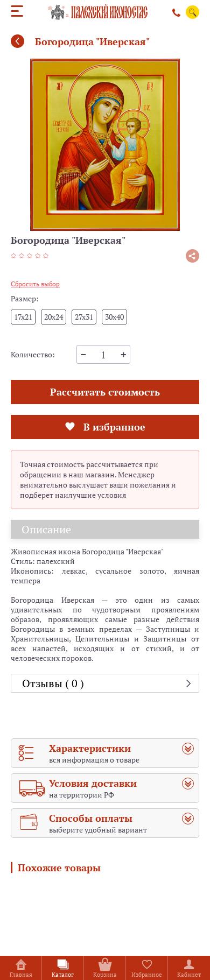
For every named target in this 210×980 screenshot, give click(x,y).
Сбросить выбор (35, 284)
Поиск (193, 12)
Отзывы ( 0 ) (53, 683)
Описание (46, 529)
